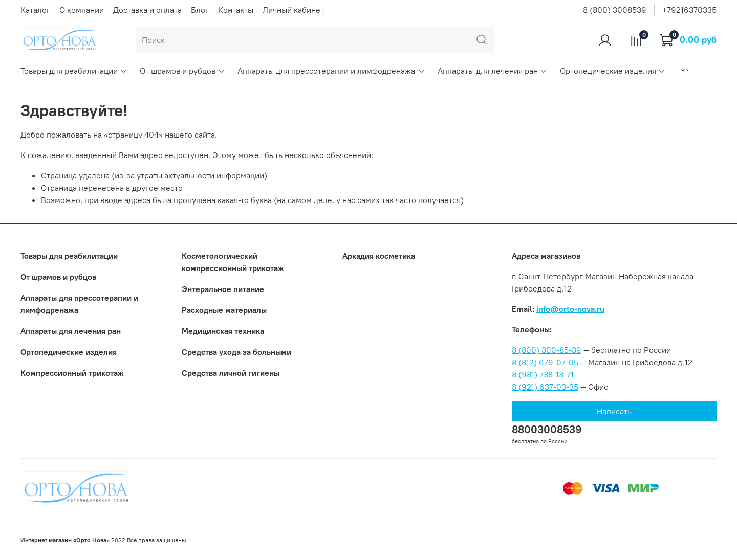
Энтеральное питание (223, 289)
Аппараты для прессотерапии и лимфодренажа (331, 71)
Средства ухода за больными (236, 352)
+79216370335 (689, 10)
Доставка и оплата (147, 10)
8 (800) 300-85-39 (547, 350)
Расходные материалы (224, 310)
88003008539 (547, 429)
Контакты (236, 10)
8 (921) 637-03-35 (545, 387)
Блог (200, 10)
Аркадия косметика (379, 256)
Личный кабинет (293, 10)
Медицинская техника (223, 331)
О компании (82, 10)
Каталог (35, 10)
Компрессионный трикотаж (72, 373)
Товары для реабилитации (74, 71)
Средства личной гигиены (231, 373)
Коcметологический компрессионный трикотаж (233, 262)
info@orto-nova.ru (570, 309)
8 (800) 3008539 (615, 10)
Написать (614, 411)
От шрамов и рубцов (182, 71)
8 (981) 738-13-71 (543, 374)
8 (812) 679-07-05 (545, 362)
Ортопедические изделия (613, 71)
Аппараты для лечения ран (493, 71)
